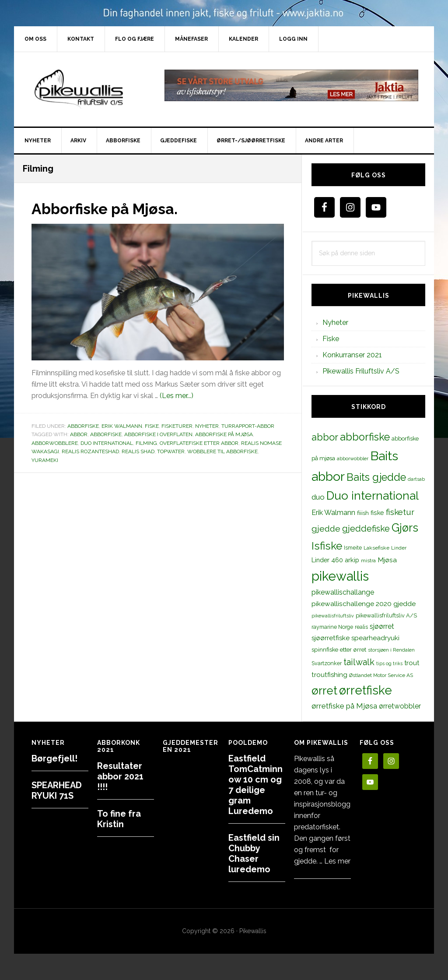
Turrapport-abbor (248, 426)
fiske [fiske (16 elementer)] (377, 513)
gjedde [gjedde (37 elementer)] (326, 529)
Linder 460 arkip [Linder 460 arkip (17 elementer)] (335, 560)
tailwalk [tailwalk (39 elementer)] (359, 662)
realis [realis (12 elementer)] (361, 627)
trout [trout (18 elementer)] (412, 663)
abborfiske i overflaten (158, 434)
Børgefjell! (54, 758)
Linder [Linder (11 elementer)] (399, 548)
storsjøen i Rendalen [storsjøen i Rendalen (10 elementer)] (391, 650)
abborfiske (106, 434)
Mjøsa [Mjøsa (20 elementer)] (387, 560)
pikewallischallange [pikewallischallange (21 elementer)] (343, 592)
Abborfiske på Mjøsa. (110, 208)
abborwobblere (55, 443)
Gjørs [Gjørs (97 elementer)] (405, 528)
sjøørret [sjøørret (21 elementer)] (382, 626)
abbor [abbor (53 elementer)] (325, 437)
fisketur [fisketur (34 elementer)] (400, 512)
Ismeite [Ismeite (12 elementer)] (353, 548)
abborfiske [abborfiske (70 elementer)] (365, 437)
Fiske (152, 426)
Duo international (107, 443)
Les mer (337, 861)
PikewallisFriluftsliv (88, 89)
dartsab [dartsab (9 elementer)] (416, 479)
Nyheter (207, 426)
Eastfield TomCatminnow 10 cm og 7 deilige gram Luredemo (255, 785)
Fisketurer (177, 426)
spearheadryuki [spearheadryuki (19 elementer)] (375, 638)
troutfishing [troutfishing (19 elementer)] (329, 675)
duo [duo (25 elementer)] (318, 497)
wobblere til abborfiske (222, 451)
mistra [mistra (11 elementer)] (368, 561)
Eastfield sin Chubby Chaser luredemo (254, 853)
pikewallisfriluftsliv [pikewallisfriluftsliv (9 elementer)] (333, 616)
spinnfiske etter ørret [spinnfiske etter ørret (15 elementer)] (339, 649)
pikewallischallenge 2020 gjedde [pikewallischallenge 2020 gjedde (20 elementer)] (364, 604)
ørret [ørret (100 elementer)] (324, 691)
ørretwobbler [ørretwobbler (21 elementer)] (400, 706)
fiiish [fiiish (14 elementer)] (363, 513)
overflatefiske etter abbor (199, 443)
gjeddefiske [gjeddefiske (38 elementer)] (366, 529)
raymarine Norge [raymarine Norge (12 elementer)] (332, 627)
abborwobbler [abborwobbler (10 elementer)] (353, 458)
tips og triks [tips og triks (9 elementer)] (389, 663)
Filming (146, 443)
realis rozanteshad (90, 451)
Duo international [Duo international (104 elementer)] (373, 495)
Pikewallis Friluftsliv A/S (361, 371)
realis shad (138, 451)
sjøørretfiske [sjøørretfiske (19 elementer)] (331, 638)
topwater (171, 451)
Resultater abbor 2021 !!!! (120, 776)
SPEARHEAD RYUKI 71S (57, 790)
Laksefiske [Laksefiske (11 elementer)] (376, 548)
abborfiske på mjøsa (224, 434)
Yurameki (45, 460)
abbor (79, 434)
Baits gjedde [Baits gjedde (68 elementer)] (376, 477)
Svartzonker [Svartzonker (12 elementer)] (327, 663)
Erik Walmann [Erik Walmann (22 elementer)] (333, 513)
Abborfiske (83, 426)
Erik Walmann (122, 426)
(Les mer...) (177, 395)
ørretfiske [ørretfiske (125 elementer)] (366, 690)
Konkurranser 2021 (352, 355)
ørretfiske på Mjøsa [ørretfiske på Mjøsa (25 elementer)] (344, 706)
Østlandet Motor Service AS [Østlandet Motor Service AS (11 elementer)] (381, 675)
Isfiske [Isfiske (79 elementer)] (327, 546)
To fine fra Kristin (119, 819)
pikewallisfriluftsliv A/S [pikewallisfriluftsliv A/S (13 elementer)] (386, 615)
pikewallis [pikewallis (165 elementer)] (340, 576)
